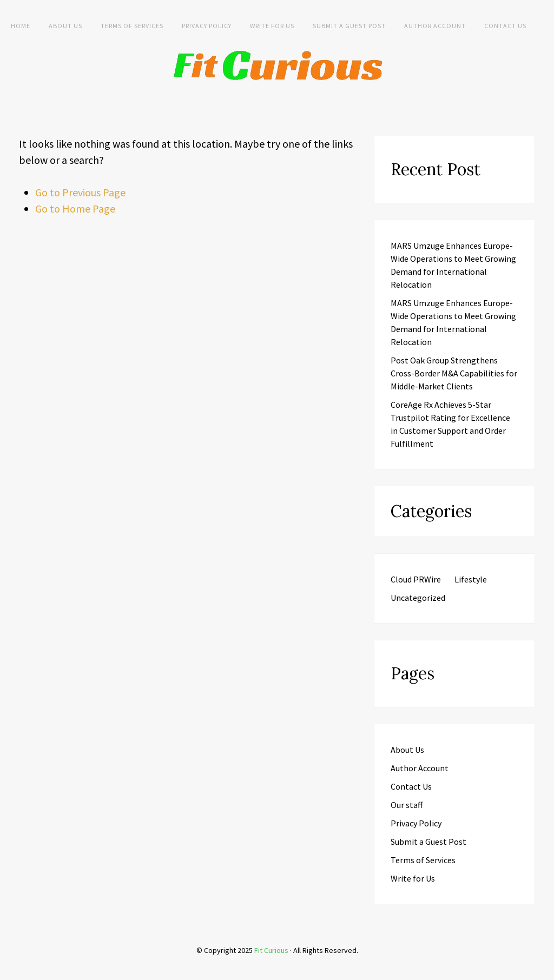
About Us (65, 26)
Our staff (407, 805)
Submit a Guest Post (349, 26)
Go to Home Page (75, 208)
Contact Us (505, 26)
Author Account (435, 26)
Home (21, 26)
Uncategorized (418, 598)
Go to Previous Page (80, 192)
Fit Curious (271, 950)
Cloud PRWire (416, 579)
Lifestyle (471, 579)
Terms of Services (132, 26)
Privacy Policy (207, 26)
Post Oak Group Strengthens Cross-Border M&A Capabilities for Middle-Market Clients (454, 373)
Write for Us (272, 26)
